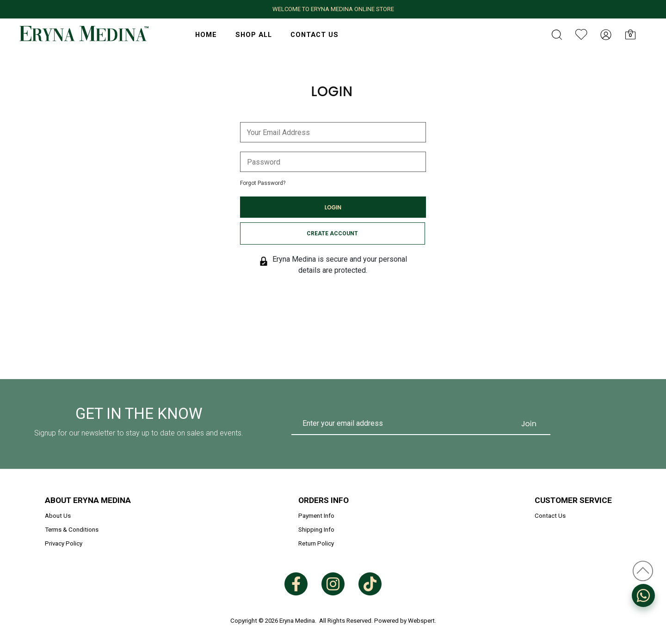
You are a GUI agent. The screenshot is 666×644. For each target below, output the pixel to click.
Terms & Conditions (72, 530)
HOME (206, 35)
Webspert (421, 621)
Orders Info (324, 500)
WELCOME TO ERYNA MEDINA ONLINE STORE (333, 9)
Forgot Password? (263, 183)
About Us (58, 516)
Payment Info (316, 516)
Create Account (332, 233)
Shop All (254, 35)
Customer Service (573, 500)
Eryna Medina (297, 621)
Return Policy (316, 543)
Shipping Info (316, 530)
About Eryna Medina (88, 500)
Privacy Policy (64, 543)
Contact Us (314, 35)
